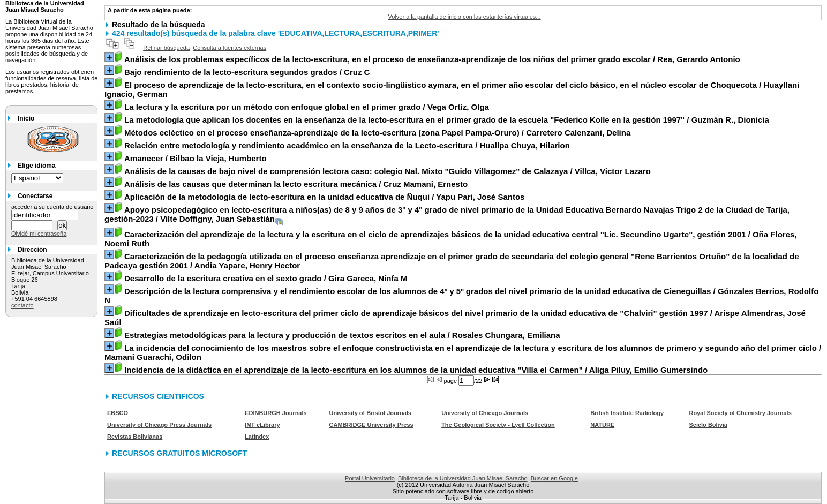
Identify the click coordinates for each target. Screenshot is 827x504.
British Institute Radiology (627, 413)
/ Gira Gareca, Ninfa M (266, 278)
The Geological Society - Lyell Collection (498, 425)
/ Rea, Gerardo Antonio (432, 59)
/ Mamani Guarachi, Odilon (463, 352)
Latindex (257, 437)
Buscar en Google (554, 478)
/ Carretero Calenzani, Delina (377, 133)
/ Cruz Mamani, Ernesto (296, 184)
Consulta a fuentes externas (230, 48)
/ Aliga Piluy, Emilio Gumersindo (416, 370)
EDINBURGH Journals (276, 413)
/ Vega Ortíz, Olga (307, 107)
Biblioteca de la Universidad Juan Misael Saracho (463, 478)
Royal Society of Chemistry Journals (740, 413)
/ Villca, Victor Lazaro (388, 171)
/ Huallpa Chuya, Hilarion (347, 145)
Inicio (26, 118)
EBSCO (118, 413)
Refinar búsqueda (166, 48)
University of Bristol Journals (370, 413)
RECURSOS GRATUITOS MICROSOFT (179, 453)
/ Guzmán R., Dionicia (447, 120)
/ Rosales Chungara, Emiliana (342, 335)
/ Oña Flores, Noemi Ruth (450, 239)
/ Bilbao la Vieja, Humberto (196, 158)
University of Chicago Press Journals (159, 425)
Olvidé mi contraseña (39, 234)
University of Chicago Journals (485, 413)
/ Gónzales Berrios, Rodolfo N (461, 296)
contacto (22, 305)
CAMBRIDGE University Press (371, 425)
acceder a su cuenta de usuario (52, 207)
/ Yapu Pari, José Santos (324, 197)
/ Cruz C (247, 72)
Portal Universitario (370, 478)
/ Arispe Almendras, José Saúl (455, 318)
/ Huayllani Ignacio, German (452, 89)
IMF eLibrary (262, 425)
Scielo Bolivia (708, 425)
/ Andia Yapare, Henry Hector (452, 261)
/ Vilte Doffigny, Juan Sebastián (447, 214)
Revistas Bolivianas (135, 437)
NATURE (602, 425)
